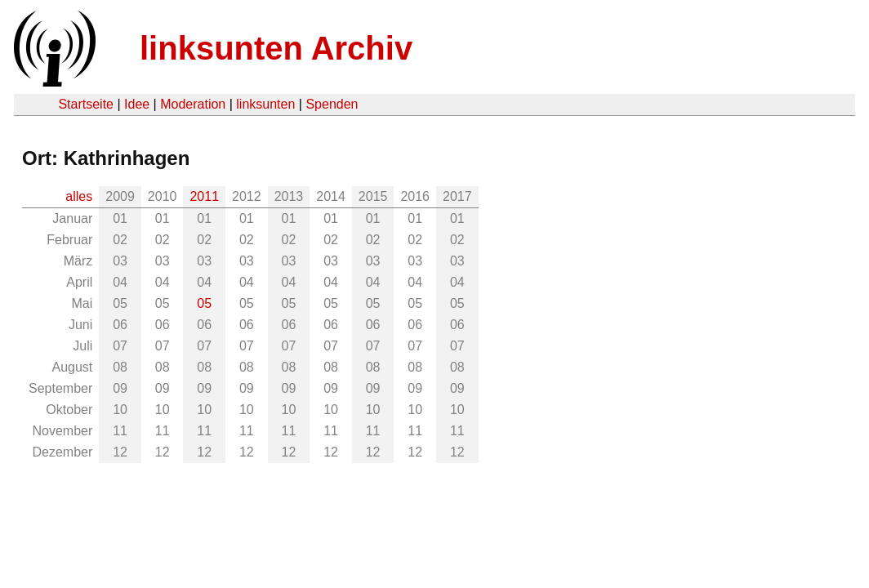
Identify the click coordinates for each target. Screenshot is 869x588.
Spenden (332, 104)
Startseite (86, 104)
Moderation (193, 104)
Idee (137, 104)
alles (79, 196)
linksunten (265, 104)
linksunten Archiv (276, 48)
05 (204, 303)
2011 (204, 196)
